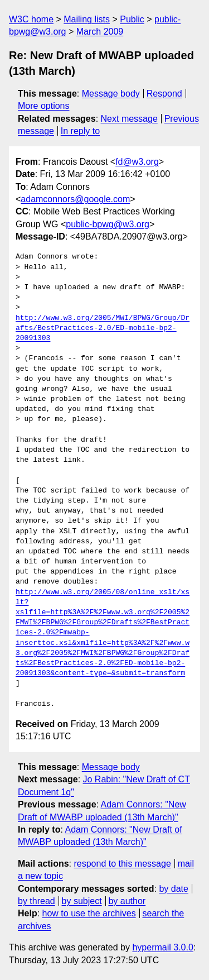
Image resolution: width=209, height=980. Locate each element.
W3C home (31, 19)
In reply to (80, 131)
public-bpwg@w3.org (108, 224)
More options (44, 106)
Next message (129, 119)
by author (127, 901)
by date (173, 889)
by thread (37, 901)
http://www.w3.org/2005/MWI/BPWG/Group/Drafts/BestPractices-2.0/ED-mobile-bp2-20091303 (103, 328)
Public (132, 19)
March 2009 (100, 32)
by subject (82, 901)
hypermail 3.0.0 (162, 947)
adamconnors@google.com (75, 199)
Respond (164, 94)
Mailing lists (87, 19)
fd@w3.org (137, 162)
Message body (111, 94)
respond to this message (122, 864)
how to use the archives (89, 913)
